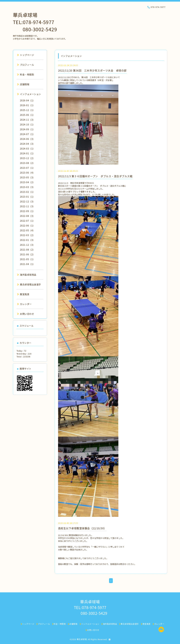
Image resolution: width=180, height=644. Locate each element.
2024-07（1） (28, 134)
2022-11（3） (28, 206)
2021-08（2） (28, 250)
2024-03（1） (28, 149)
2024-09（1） (28, 129)
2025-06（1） (28, 115)
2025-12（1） (28, 110)
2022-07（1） (28, 221)
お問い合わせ (26, 314)
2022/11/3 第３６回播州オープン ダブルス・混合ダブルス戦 (95, 176)
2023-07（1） (28, 168)
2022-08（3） (28, 216)
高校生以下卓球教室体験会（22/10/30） (82, 528)
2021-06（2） (28, 254)
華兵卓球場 (82, 639)
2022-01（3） (28, 240)
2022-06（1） (28, 226)
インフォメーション (29, 94)
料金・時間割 (26, 74)
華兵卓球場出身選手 (29, 284)
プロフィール (26, 65)
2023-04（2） (28, 182)
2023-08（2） (28, 163)
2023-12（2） (28, 158)
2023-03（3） (28, 187)
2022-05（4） (28, 230)
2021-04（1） (28, 264)
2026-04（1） (28, 100)
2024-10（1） (28, 124)
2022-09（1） (28, 211)
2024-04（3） (28, 144)
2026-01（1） (28, 105)
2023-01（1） (28, 197)
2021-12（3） (28, 245)
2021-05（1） (28, 259)
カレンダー (24, 304)
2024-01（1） (28, 153)
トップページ (26, 55)
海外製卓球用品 (27, 275)
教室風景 (23, 294)
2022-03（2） (28, 235)
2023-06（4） (28, 173)
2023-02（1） (28, 192)
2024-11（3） (28, 120)
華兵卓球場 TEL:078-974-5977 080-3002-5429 (35, 22)
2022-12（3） (28, 201)
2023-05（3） (28, 177)
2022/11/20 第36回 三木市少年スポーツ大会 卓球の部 (92, 70)
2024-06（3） (28, 139)
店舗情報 (23, 84)
